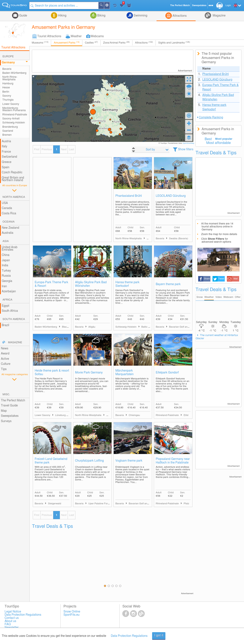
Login (228, 5)
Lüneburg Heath (64, 415)
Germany (8, 63)
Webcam (228, 297)
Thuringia (8, 100)
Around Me (110, 6)
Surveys (6, 421)
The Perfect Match (13, 401)
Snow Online (72, 612)
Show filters (186, 149)
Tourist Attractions (49, 36)
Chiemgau (134, 415)
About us (10, 621)
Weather (76, 36)
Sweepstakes (10, 416)
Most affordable (218, 143)
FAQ (8, 624)
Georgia (7, 281)
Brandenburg (10, 127)
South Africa (10, 311)
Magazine (219, 16)
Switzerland (9, 157)
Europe (8, 57)
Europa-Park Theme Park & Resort (51, 284)
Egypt (5, 306)
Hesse (6, 88)
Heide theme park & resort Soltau (52, 373)
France (6, 152)
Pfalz (186, 504)
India (5, 265)
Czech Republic (12, 172)
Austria (6, 141)
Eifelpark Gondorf (167, 373)
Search (104, 5)
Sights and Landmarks (174, 43)
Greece (7, 162)
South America (14, 319)
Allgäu (92, 327)
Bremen (7, 135)
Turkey (6, 271)
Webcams (97, 36)
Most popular (224, 139)
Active (5, 359)
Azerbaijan (9, 291)
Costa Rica (9, 213)
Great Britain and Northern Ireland (13, 179)
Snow (200, 297)
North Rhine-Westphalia (10, 78)
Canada (7, 208)
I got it (159, 636)
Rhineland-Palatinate (15, 115)
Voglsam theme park (129, 461)
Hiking (62, 16)
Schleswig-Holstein (14, 123)
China (5, 255)
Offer (238, 297)
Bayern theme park (168, 284)
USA (5, 203)
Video (219, 297)
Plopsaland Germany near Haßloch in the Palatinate (173, 461)
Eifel (186, 415)
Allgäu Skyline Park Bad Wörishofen (91, 284)
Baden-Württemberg (14, 73)
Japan (6, 260)
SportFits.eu (72, 615)
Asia (6, 241)
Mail (236, 279)
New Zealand (10, 228)
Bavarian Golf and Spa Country (186, 327)
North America (14, 197)
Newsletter (12, 628)
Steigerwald (55, 504)
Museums (40, 43)
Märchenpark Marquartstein (124, 373)
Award (5, 354)
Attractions (179, 16)
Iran (4, 286)
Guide (23, 16)
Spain (5, 167)
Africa (7, 300)
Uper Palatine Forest (100, 504)
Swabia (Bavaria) (179, 239)
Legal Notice (13, 612)
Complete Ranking (211, 118)
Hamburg (8, 84)
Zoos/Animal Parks (116, 43)
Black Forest (69, 327)
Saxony (7, 96)
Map (4, 411)
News (5, 349)
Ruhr (109, 415)
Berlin (6, 92)
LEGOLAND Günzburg (171, 196)
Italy (4, 146)
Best (208, 139)
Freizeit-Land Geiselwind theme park (51, 461)
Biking (101, 16)
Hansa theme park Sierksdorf (127, 284)
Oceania (9, 222)
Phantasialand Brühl (129, 196)
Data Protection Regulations (129, 636)
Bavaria (7, 69)
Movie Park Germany (89, 373)
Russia (6, 276)
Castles (91, 43)
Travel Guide (9, 406)
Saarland (8, 131)
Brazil (5, 325)
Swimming (140, 16)
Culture (6, 364)
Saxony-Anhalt (11, 119)
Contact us (12, 618)
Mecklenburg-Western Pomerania (14, 109)
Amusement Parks (67, 43)
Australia (7, 233)
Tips (4, 369)
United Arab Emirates (10, 249)
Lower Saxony (11, 104)
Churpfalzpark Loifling (89, 461)
